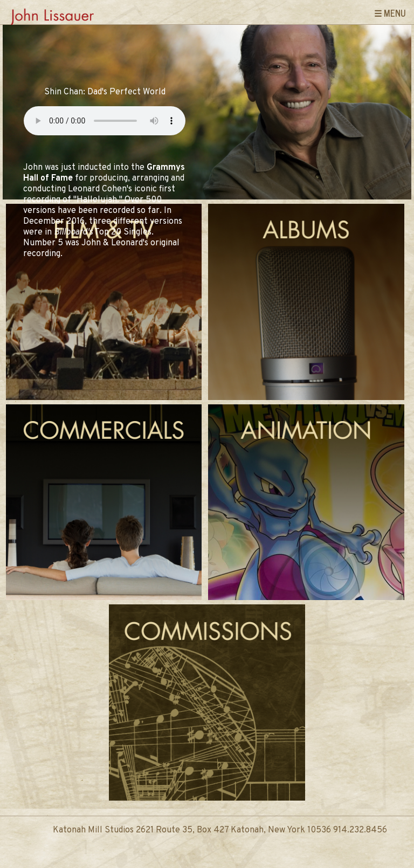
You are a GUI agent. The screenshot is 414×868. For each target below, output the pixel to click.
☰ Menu (390, 13)
